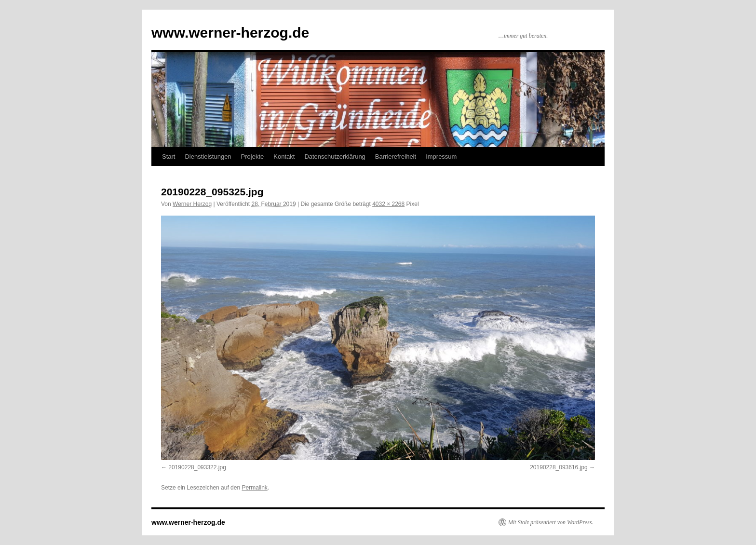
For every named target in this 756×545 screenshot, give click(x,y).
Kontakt (284, 157)
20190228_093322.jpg (197, 467)
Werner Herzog (192, 204)
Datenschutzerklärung (335, 157)
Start (169, 157)
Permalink (254, 488)
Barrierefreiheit (396, 157)
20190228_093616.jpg (559, 467)
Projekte (253, 157)
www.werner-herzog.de (230, 33)
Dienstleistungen (208, 157)
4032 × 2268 (388, 204)
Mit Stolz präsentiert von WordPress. (551, 522)
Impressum (441, 157)
